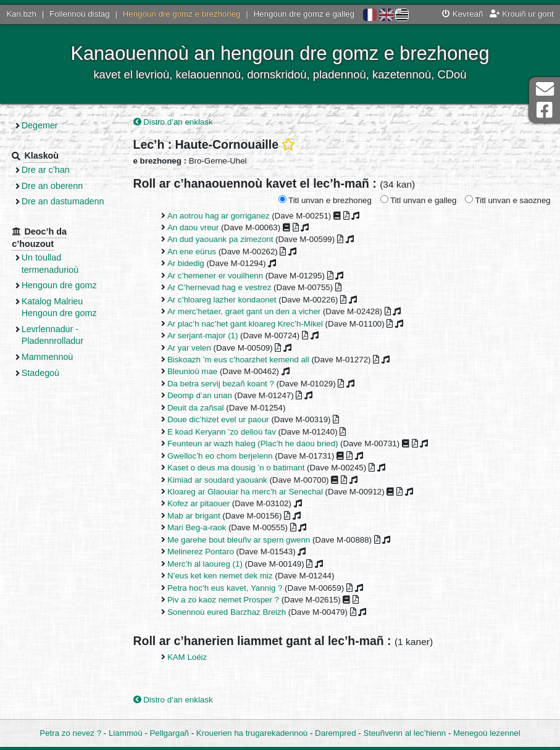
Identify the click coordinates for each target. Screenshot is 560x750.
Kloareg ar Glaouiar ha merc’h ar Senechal (248, 492)
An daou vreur (196, 227)
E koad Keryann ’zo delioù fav (225, 432)
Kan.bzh (21, 14)
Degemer (44, 125)
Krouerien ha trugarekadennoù (252, 733)
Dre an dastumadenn (67, 201)
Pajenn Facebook (545, 110)
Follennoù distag (80, 14)
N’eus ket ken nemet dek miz (223, 576)
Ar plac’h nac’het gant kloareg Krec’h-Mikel (248, 324)
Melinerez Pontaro (204, 552)
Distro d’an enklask (176, 122)
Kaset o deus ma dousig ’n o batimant (239, 468)
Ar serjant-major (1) (206, 335)
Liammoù (126, 733)
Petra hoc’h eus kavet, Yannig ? (228, 588)
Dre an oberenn (56, 186)
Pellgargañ (169, 733)
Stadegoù (44, 373)
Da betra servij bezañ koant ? (224, 384)
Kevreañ (462, 14)
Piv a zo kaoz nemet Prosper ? (226, 600)
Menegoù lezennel (487, 733)
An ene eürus (195, 252)
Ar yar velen (192, 348)
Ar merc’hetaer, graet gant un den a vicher (247, 311)
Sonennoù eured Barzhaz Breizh (230, 612)
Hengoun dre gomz (63, 285)
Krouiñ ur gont (522, 14)
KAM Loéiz (190, 657)
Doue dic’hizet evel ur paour (221, 420)
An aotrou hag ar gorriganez (222, 216)
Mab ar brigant (197, 516)
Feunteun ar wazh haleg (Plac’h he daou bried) (256, 444)
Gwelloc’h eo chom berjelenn (223, 456)
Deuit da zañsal (199, 408)
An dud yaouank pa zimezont (224, 240)
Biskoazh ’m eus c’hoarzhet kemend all (241, 360)
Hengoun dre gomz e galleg (304, 14)
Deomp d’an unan (203, 396)
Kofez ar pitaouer (202, 504)
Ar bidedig (189, 264)
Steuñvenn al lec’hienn (404, 733)
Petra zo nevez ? (70, 733)
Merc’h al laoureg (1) (208, 564)
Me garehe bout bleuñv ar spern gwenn (242, 540)
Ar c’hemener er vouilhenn (218, 276)
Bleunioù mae (195, 372)
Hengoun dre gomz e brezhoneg (182, 14)
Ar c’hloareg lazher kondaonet (225, 300)
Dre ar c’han (49, 170)
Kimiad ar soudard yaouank (220, 480)
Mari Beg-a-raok (200, 528)
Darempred (336, 733)
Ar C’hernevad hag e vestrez (223, 288)
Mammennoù (51, 357)
